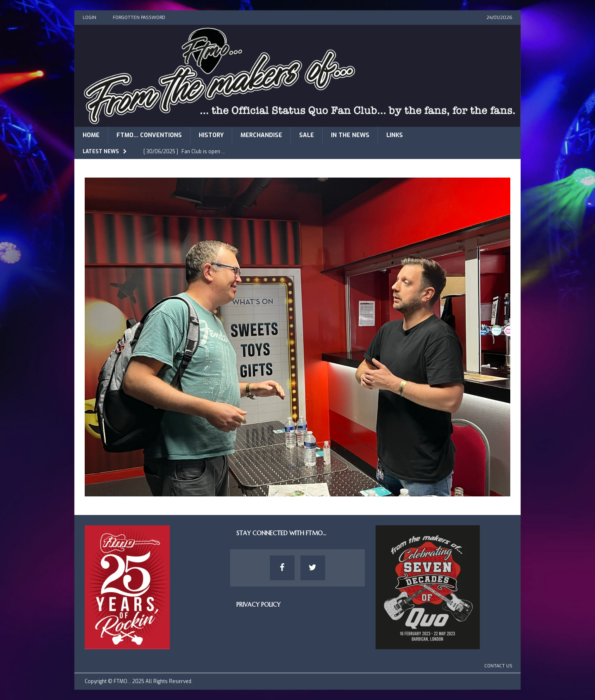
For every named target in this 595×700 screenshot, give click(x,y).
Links (395, 135)
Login (89, 18)
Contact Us (498, 666)
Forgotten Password (139, 18)
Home (91, 135)
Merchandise (261, 135)
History (211, 135)
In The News (350, 135)
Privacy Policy (258, 605)
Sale (307, 135)
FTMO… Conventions (149, 135)
